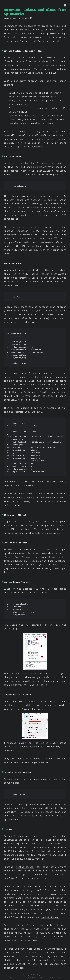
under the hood (29, 743)
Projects (20, 977)
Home (11, 977)
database (37, 18)
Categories (32, 977)
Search (43, 977)
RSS (60, 977)
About (52, 977)
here (63, 529)
